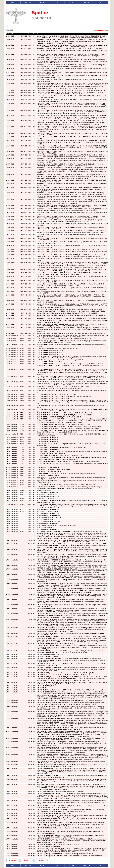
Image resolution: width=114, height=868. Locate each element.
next (41, 860)
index (27, 860)
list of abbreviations (100, 31)
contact (101, 3)
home (13, 3)
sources (86, 3)
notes (57, 3)
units (72, 3)
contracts (42, 3)
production (28, 3)
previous (13, 860)
